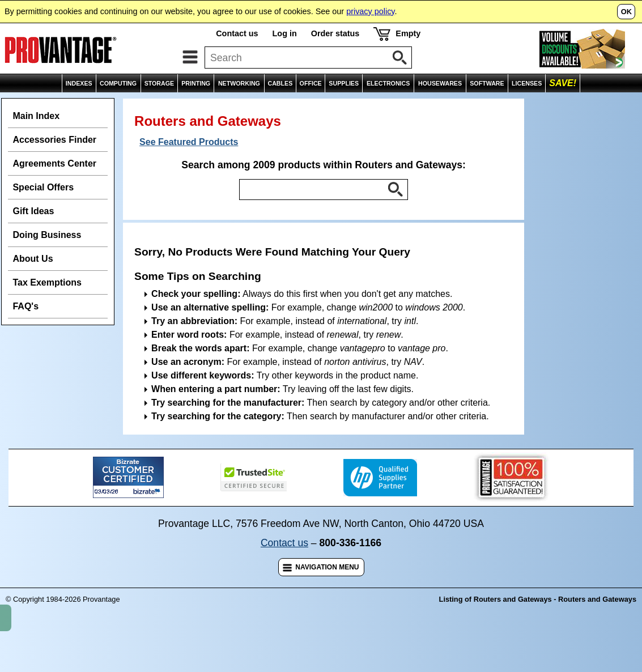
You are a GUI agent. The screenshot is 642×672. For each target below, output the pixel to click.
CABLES (280, 83)
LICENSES (527, 83)
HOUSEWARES (440, 83)
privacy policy (370, 11)
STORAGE (160, 83)
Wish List (557, 105)
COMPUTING (118, 83)
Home (18, 105)
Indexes (56, 105)
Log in (285, 33)
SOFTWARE (487, 83)
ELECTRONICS (388, 83)
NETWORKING (239, 83)
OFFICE (311, 83)
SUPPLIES (344, 83)
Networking (105, 105)
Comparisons (610, 105)
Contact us (237, 33)
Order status (335, 33)
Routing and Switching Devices (200, 105)
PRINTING (196, 83)
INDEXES (79, 83)
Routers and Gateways (319, 105)
